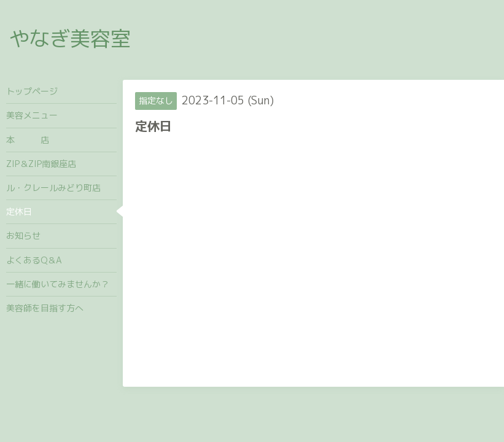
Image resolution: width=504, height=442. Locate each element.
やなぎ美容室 (70, 38)
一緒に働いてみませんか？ (58, 284)
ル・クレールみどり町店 (53, 188)
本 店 (28, 140)
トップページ (32, 91)
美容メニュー (32, 115)
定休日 (19, 211)
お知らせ (23, 235)
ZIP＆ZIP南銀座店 (41, 164)
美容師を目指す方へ (45, 308)
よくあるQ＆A (34, 260)
